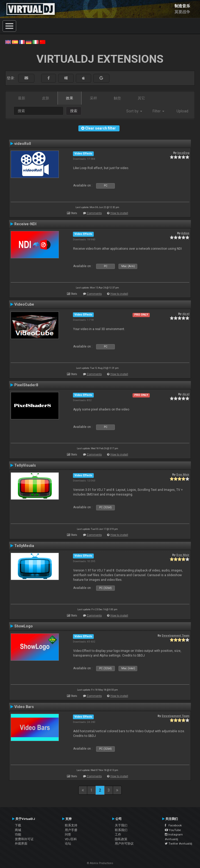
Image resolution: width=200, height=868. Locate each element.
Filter (158, 111)
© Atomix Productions (100, 863)
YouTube (173, 830)
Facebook (173, 825)
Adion (185, 233)
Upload (182, 111)
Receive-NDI (25, 224)
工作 (118, 834)
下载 (18, 825)
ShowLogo (24, 626)
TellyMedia (24, 546)
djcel (186, 314)
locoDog (183, 153)
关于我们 (121, 825)
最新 (22, 98)
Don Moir (183, 474)
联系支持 (71, 825)
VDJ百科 (71, 839)
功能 (18, 834)
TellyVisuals (25, 465)
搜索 (74, 111)
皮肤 (46, 98)
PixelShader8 (26, 385)
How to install (119, 213)
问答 (68, 834)
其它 (141, 98)
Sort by (134, 111)
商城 (18, 830)
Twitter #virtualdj (179, 844)
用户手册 (71, 830)
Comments (94, 213)
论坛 (68, 844)
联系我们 (121, 830)
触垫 (117, 98)
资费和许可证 (24, 839)
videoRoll (23, 144)
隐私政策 (121, 839)
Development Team (176, 635)
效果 (70, 98)
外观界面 (21, 844)
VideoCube (24, 304)
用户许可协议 (124, 844)
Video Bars (24, 707)
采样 (93, 98)
